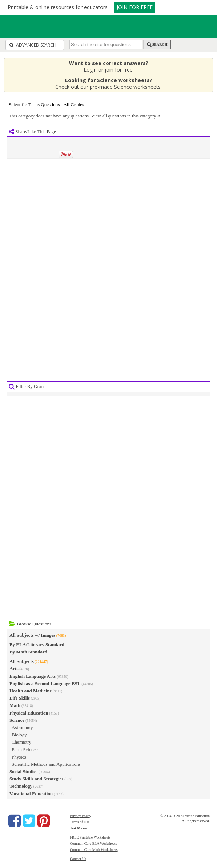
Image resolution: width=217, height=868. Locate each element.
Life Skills (20, 698)
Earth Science (25, 750)
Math (15, 705)
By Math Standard (28, 652)
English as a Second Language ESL (45, 683)
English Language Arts (33, 676)
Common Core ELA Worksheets (93, 843)
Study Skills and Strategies (36, 779)
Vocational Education (31, 794)
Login (90, 70)
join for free (119, 70)
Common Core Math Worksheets (94, 850)
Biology (19, 735)
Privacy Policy (81, 816)
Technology (21, 786)
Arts (14, 669)
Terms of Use (80, 822)
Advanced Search (33, 45)
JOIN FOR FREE (135, 7)
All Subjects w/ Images (32, 635)
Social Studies (23, 771)
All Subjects (22, 661)
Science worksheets (137, 87)
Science (17, 720)
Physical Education (29, 713)
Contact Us (78, 859)
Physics (19, 757)
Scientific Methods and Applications (46, 764)
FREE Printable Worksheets (90, 837)
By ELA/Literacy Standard (37, 645)
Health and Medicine (31, 691)
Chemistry (21, 742)
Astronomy (22, 727)
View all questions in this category (125, 116)
